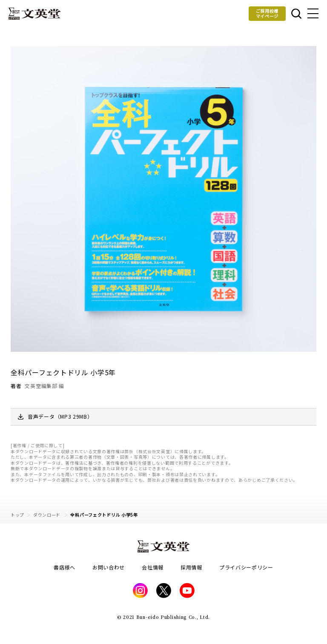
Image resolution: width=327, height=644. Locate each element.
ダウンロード (47, 515)
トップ (17, 515)
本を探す (296, 14)
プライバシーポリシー (246, 567)
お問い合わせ (109, 567)
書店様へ (65, 567)
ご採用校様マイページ (267, 13)
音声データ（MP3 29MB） (60, 416)
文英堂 (34, 14)
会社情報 (153, 567)
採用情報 (191, 567)
